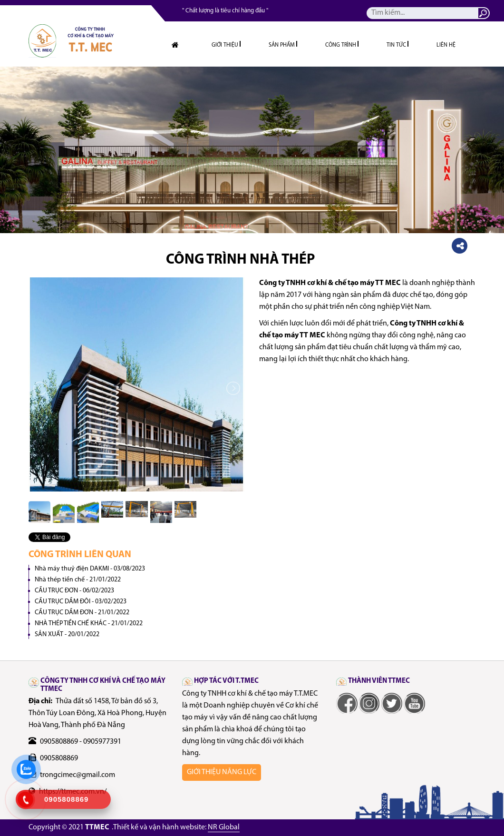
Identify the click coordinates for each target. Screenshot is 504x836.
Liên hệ (446, 45)
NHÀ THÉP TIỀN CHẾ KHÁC (89, 624)
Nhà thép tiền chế (78, 580)
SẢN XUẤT (67, 634)
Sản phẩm (282, 45)
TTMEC (97, 827)
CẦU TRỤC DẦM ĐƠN (82, 613)
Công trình (341, 45)
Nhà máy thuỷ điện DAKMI (90, 569)
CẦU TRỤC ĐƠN (74, 591)
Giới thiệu (225, 45)
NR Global (224, 827)
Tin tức (396, 45)
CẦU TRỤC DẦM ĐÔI (81, 602)
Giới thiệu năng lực (222, 772)
